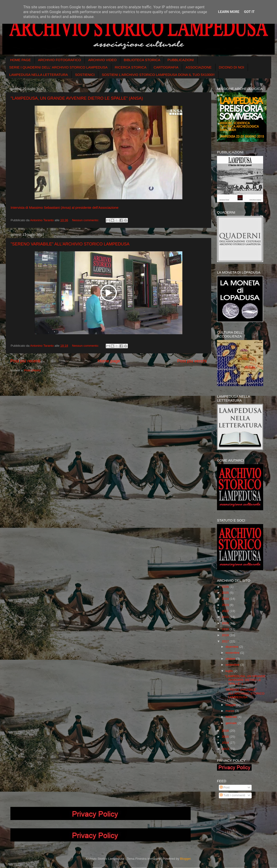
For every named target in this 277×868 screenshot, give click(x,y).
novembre (233, 653)
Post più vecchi (192, 361)
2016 (226, 731)
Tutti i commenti (232, 795)
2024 (226, 599)
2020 (226, 623)
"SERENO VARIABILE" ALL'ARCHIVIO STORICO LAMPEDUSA (70, 244)
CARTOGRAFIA (166, 67)
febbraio (232, 717)
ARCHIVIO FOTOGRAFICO (60, 60)
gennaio (232, 723)
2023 (226, 605)
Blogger (185, 859)
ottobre (231, 659)
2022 (226, 611)
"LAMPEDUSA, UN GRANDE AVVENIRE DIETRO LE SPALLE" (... (245, 680)
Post (225, 787)
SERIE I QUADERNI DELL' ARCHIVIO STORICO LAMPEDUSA (58, 67)
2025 (226, 593)
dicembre (232, 647)
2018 (226, 635)
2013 (226, 749)
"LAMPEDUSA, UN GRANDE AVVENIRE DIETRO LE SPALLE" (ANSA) (77, 98)
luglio (230, 671)
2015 (226, 737)
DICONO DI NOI (232, 67)
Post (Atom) (32, 370)
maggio (231, 705)
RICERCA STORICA (131, 67)
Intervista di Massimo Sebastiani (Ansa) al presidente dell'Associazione (65, 208)
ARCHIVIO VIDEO (102, 60)
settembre (233, 665)
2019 (226, 629)
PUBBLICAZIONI (181, 60)
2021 (226, 617)
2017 (226, 641)
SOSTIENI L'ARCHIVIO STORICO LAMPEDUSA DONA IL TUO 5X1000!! (158, 75)
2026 (226, 587)
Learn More (229, 12)
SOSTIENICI (85, 75)
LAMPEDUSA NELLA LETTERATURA (39, 75)
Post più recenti (25, 361)
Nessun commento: (86, 220)
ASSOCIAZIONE (199, 67)
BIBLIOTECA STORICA (142, 60)
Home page (109, 361)
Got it (249, 12)
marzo (230, 711)
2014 (226, 743)
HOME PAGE (21, 60)
